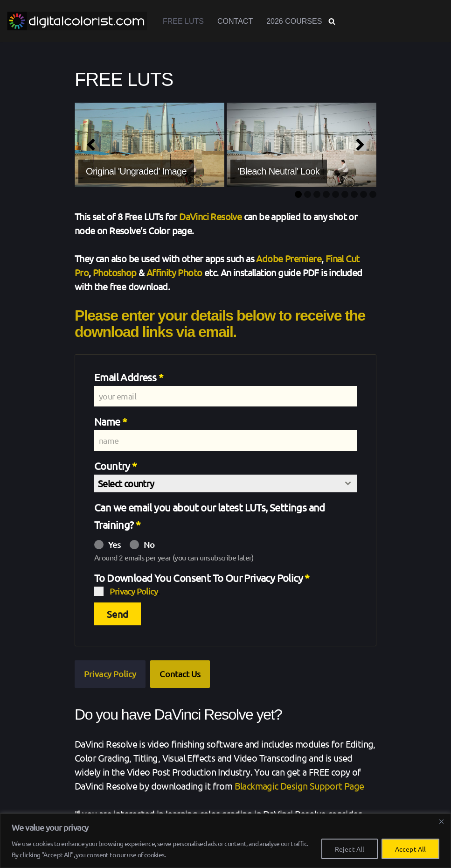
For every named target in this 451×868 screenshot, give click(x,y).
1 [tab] (298, 194)
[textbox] (217, 483)
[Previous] (91, 145)
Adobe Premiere (289, 258)
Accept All (410, 849)
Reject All (350, 849)
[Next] (360, 145)
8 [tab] (364, 194)
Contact (235, 21)
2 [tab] (308, 194)
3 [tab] (317, 194)
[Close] (441, 821)
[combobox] (225, 483)
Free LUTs (183, 21)
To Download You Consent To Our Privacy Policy (202, 578)
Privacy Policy (134, 591)
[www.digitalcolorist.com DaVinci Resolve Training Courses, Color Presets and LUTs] (77, 21)
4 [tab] (326, 194)
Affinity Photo (174, 272)
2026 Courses (294, 21)
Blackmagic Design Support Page (299, 786)
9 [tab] (373, 194)
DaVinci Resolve (210, 216)
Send (117, 614)
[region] (225, 841)
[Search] (332, 21)
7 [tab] (354, 194)
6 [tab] (345, 194)
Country (116, 466)
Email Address (129, 377)
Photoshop (115, 272)
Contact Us (180, 674)
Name (111, 421)
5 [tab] (336, 194)
